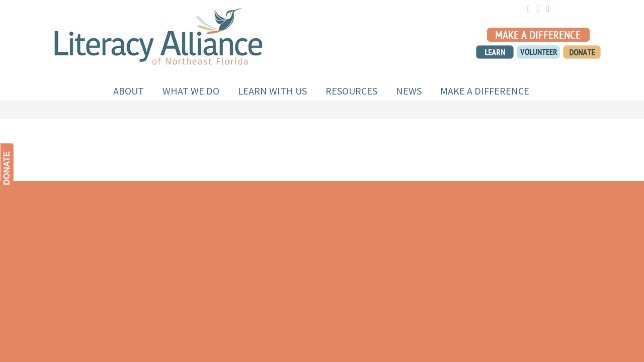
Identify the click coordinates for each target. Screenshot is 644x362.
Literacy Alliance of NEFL (158, 34)
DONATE (7, 168)
